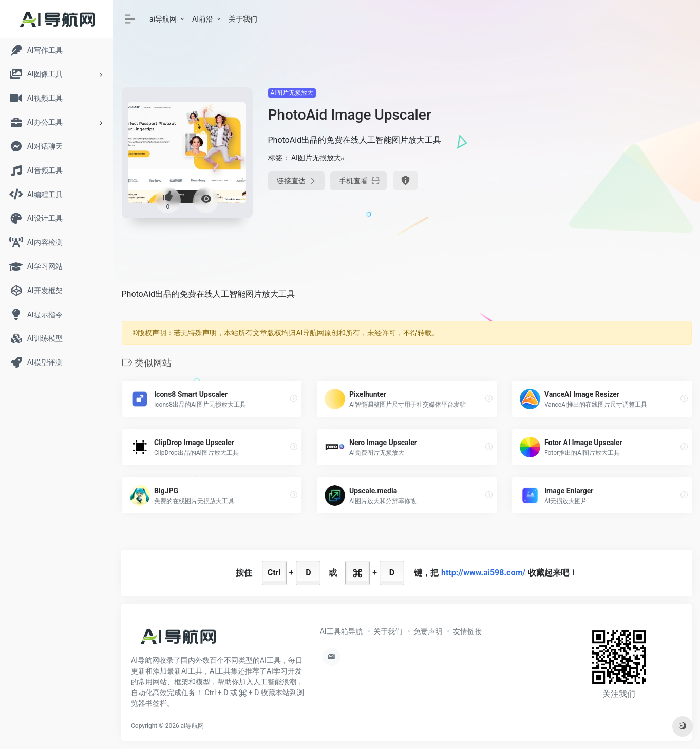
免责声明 (428, 631)
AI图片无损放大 (292, 93)
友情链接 (467, 631)
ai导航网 (163, 19)
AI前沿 (203, 19)
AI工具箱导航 (341, 631)
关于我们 (243, 19)
